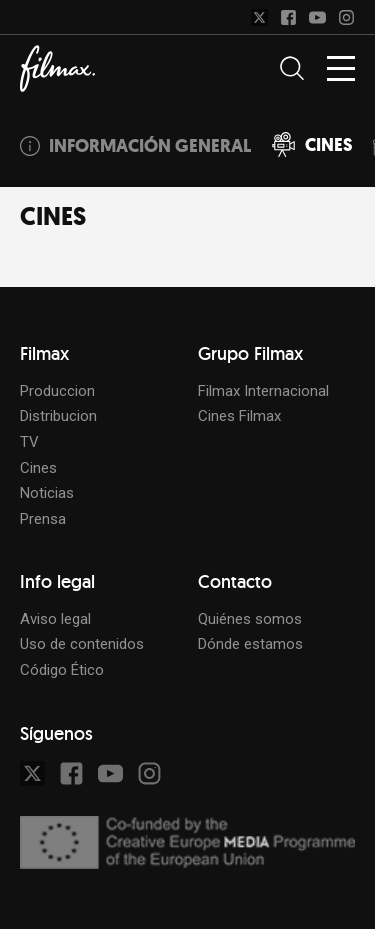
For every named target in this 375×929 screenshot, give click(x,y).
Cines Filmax (239, 416)
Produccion (57, 391)
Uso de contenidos (82, 644)
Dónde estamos (250, 644)
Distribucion (58, 416)
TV (29, 442)
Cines (38, 468)
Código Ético (62, 670)
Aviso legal (55, 619)
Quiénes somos (250, 619)
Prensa (43, 519)
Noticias (47, 493)
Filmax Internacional (263, 391)
